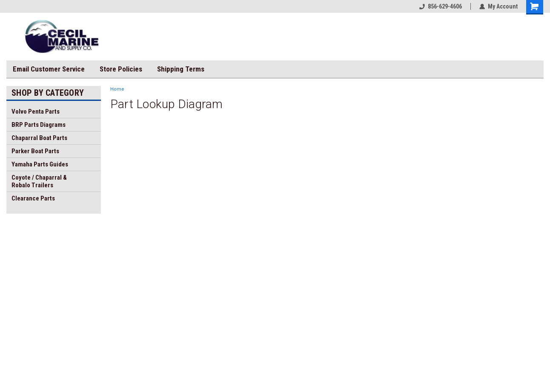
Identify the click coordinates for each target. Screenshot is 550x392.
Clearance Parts (33, 198)
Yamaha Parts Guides (40, 164)
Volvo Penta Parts (36, 112)
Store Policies (121, 69)
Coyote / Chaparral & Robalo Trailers (39, 181)
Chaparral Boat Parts (39, 138)
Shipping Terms (181, 69)
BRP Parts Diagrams (39, 125)
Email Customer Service (49, 69)
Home (117, 89)
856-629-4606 (441, 6)
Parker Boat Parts (35, 151)
